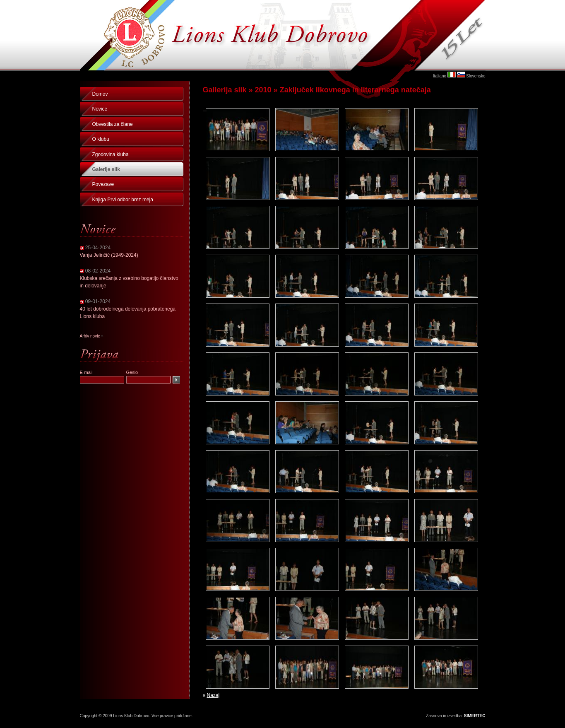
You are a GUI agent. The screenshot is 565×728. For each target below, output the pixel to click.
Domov (100, 94)
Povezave (103, 184)
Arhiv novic (90, 336)
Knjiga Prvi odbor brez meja (123, 200)
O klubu (101, 139)
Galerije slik (106, 169)
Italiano (440, 76)
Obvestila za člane (113, 124)
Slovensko (476, 76)
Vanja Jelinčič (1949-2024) (109, 255)
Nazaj (213, 695)
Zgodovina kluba (111, 154)
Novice (100, 109)
